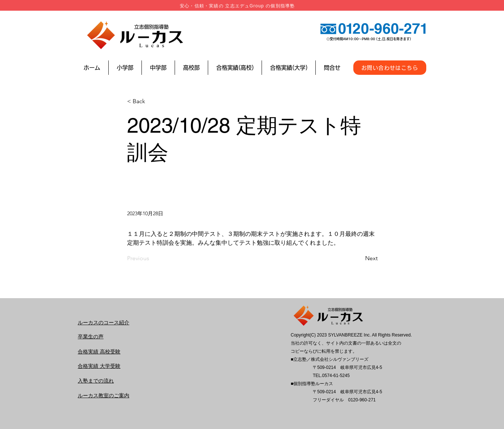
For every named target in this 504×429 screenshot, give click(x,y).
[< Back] (151, 102)
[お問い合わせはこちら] (390, 68)
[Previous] (151, 258)
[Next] (359, 258)
